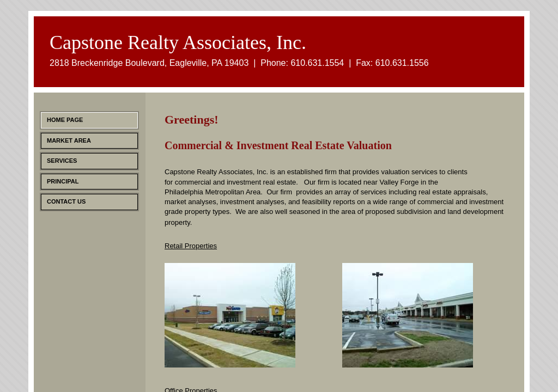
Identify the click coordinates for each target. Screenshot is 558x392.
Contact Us (66, 201)
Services (62, 161)
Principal (63, 181)
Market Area (69, 140)
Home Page (65, 120)
